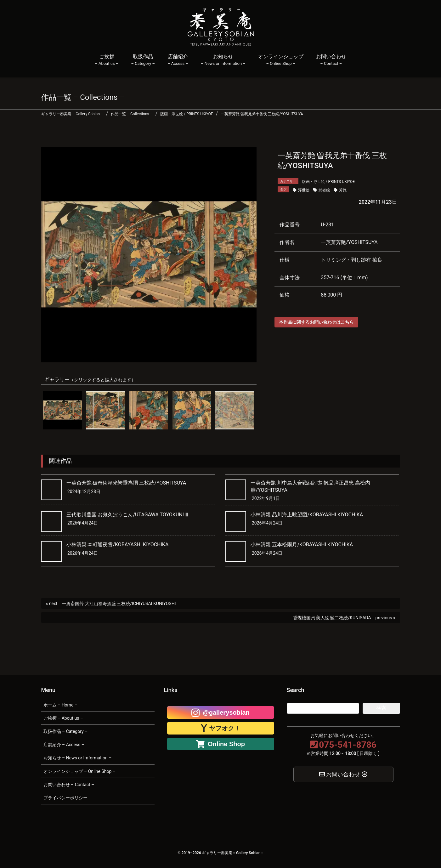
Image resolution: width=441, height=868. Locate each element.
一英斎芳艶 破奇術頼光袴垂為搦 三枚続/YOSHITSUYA (126, 483)
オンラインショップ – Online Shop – (79, 771)
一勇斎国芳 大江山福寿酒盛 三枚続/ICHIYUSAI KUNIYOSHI (119, 604)
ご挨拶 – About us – (63, 718)
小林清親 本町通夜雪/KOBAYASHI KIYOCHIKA (118, 545)
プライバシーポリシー (65, 798)
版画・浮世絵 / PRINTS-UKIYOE (329, 182)
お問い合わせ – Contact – (69, 785)
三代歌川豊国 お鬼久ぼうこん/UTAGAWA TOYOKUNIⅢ (128, 515)
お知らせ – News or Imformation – (78, 758)
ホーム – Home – (60, 705)
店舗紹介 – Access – (64, 745)
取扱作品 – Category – (66, 731)
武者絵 (324, 190)
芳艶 (343, 190)
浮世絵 (304, 190)
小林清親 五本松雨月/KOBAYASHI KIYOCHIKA (302, 545)
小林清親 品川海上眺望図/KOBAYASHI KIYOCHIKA (307, 515)
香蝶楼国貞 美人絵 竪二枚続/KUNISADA (332, 618)
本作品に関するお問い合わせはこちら (316, 322)
